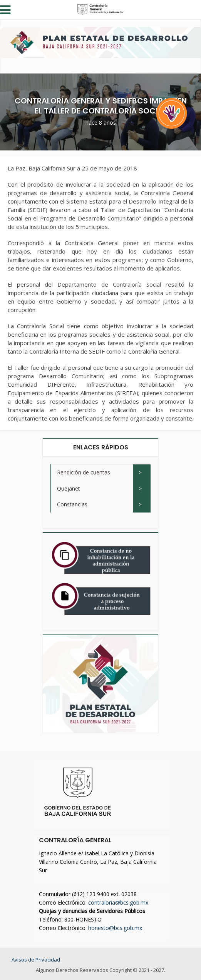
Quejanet (69, 488)
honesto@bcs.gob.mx (115, 928)
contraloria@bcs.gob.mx (118, 902)
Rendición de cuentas (84, 472)
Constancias (72, 504)
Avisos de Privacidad (36, 960)
